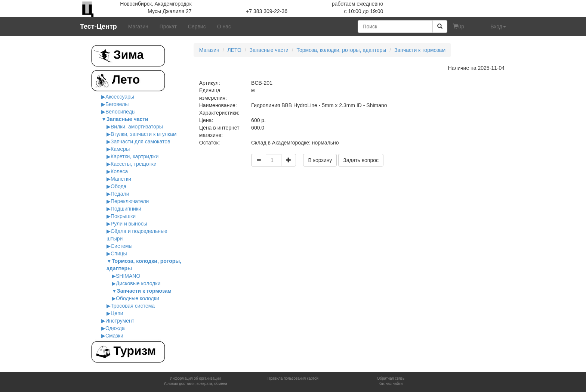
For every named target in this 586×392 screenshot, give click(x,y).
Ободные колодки (138, 298)
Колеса (119, 171)
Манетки (121, 179)
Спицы (119, 253)
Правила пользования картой (293, 378)
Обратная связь (391, 378)
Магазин (138, 27)
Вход (498, 27)
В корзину (320, 160)
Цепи (117, 313)
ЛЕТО (234, 50)
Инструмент (120, 321)
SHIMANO (128, 276)
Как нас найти (391, 384)
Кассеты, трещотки (134, 164)
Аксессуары (120, 97)
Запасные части (127, 119)
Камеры (120, 149)
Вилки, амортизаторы (137, 127)
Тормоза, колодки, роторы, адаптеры (342, 50)
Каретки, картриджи (135, 156)
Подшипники (126, 209)
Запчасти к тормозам (144, 291)
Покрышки (123, 216)
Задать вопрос (361, 160)
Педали (120, 194)
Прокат (168, 27)
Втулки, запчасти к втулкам (144, 134)
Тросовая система (133, 306)
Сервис (197, 27)
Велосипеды (121, 112)
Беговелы (117, 104)
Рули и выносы (129, 224)
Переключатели (130, 201)
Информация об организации (195, 378)
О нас (224, 27)
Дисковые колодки (138, 283)
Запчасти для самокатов (140, 141)
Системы (122, 246)
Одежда (115, 328)
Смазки (114, 336)
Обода (118, 186)
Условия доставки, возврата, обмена (195, 384)
